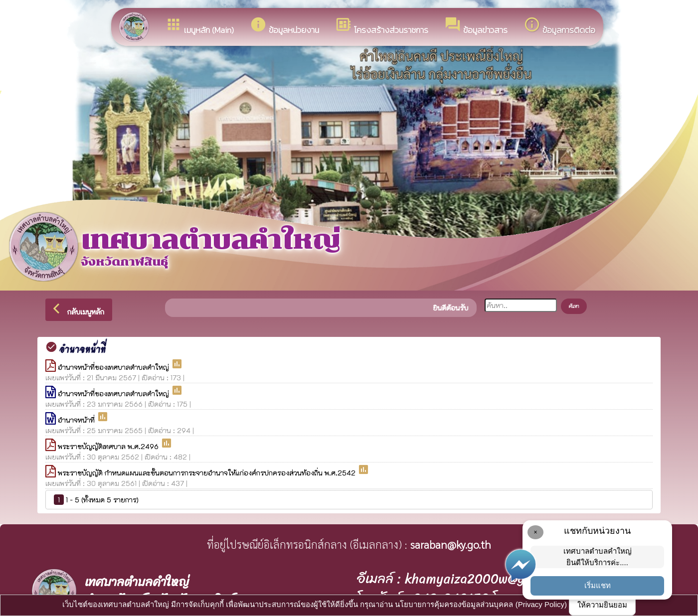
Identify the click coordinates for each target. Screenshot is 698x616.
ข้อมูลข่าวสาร (476, 26)
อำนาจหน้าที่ (77, 420)
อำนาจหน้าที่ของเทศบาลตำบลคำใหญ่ (114, 367)
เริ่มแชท (598, 585)
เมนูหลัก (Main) (199, 26)
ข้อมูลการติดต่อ (559, 26)
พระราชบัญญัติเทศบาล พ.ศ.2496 (109, 446)
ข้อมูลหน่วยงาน (284, 26)
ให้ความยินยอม (602, 605)
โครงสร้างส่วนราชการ (382, 26)
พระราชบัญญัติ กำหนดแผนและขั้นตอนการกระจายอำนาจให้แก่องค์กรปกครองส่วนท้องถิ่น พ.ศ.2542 (208, 473)
